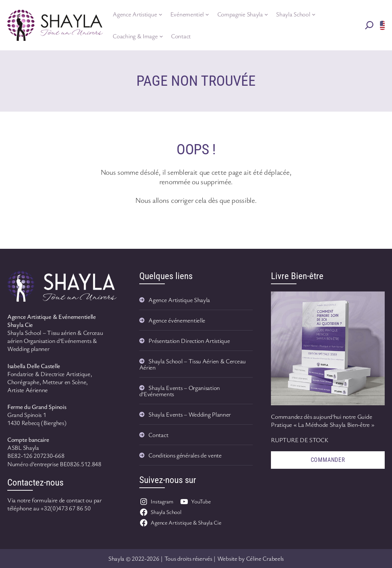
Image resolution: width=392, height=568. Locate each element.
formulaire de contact (58, 500)
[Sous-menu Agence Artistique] (160, 14)
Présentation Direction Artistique (189, 341)
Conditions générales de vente (185, 455)
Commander (328, 460)
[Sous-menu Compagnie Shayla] (266, 14)
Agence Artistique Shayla (179, 300)
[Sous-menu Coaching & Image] (161, 36)
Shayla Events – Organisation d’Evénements (180, 391)
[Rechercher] (369, 25)
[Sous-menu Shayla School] (314, 14)
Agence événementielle (177, 320)
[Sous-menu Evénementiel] (207, 14)
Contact (158, 435)
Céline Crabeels (265, 558)
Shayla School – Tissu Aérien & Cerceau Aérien (193, 364)
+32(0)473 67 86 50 (66, 508)
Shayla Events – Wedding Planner (190, 414)
